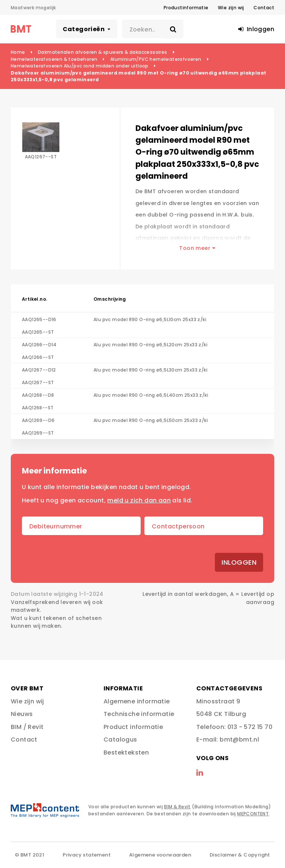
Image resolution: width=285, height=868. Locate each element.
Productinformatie (186, 8)
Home (18, 52)
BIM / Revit (27, 727)
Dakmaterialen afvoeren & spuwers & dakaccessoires (103, 52)
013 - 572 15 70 (250, 727)
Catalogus (120, 740)
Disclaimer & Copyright (240, 855)
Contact (264, 8)
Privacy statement (87, 855)
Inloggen (239, 562)
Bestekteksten (126, 753)
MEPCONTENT (253, 814)
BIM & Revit (177, 807)
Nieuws (22, 714)
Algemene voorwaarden (160, 855)
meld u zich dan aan (139, 500)
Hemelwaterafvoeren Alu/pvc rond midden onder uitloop (80, 66)
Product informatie (133, 727)
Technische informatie (139, 714)
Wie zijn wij (231, 8)
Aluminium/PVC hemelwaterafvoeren (156, 59)
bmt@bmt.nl (239, 740)
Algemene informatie (137, 701)
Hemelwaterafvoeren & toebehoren (54, 59)
